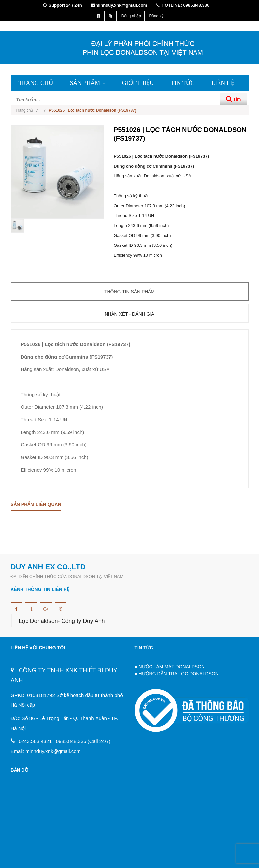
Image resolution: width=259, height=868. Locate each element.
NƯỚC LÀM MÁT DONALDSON (172, 667)
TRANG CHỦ (36, 83)
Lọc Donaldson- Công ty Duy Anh (62, 621)
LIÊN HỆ (223, 83)
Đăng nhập (131, 16)
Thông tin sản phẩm (129, 292)
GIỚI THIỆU (138, 83)
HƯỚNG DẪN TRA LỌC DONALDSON (179, 674)
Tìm (234, 99)
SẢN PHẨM (88, 83)
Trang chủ (27, 110)
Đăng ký (156, 16)
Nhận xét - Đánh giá (129, 314)
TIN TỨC (183, 83)
